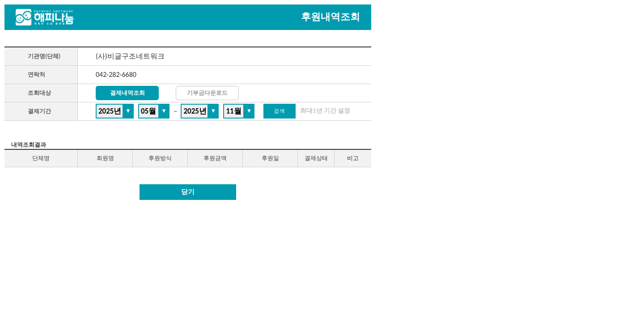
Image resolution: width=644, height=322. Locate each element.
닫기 (188, 192)
